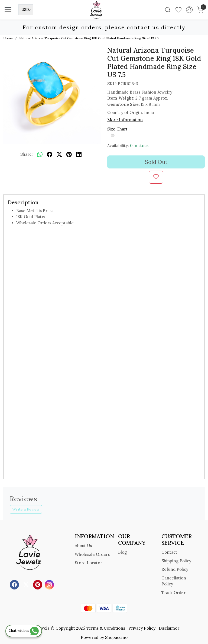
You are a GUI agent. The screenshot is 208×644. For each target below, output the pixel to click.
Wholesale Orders (92, 554)
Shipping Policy (176, 561)
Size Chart (117, 132)
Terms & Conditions (106, 628)
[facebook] (50, 154)
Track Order (173, 593)
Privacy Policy (142, 628)
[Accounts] (189, 10)
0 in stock (139, 146)
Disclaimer (169, 628)
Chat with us (24, 631)
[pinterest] (69, 154)
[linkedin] (79, 154)
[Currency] (26, 10)
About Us (83, 546)
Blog (122, 552)
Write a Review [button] (26, 509)
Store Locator (88, 563)
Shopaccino (116, 637)
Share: (27, 154)
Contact (169, 552)
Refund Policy (175, 569)
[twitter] (59, 154)
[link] (168, 10)
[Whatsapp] (40, 154)
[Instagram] (50, 584)
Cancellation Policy (174, 581)
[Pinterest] (38, 584)
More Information (125, 120)
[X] (27, 584)
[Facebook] (15, 584)
